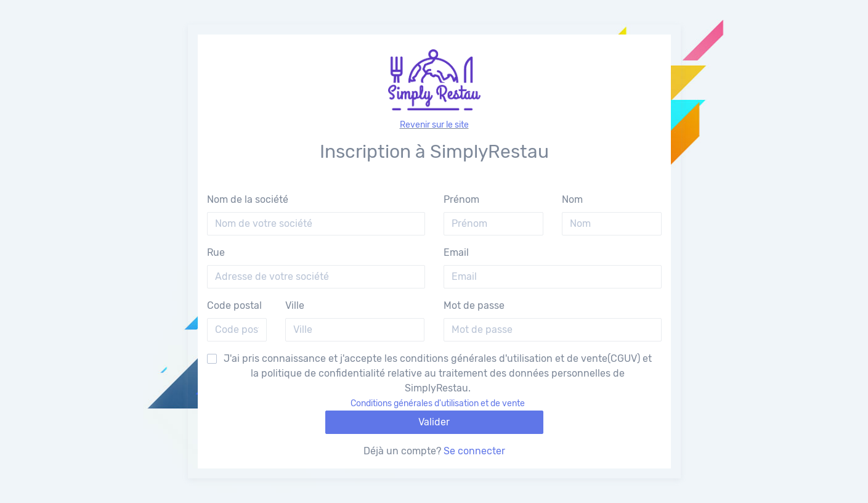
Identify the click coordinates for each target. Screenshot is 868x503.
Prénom (461, 199)
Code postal (234, 305)
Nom (572, 199)
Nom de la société (248, 199)
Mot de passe (474, 305)
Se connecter (474, 451)
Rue (216, 252)
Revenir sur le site (434, 125)
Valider (434, 422)
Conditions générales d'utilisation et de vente (438, 403)
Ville (295, 305)
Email (456, 252)
